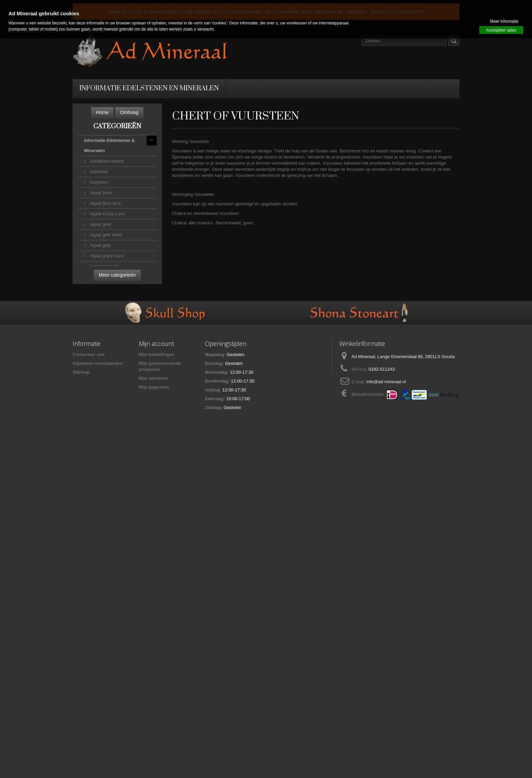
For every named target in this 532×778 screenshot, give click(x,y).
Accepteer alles (501, 30)
